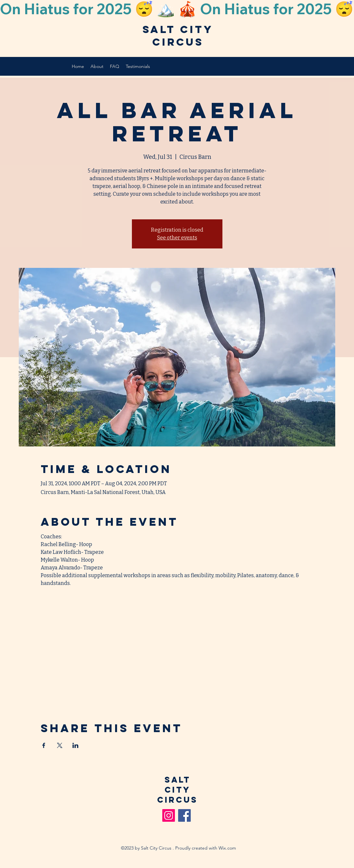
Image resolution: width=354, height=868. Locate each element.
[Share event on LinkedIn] (75, 745)
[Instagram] (169, 815)
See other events (177, 238)
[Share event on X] (60, 745)
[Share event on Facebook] (44, 745)
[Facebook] (184, 815)
